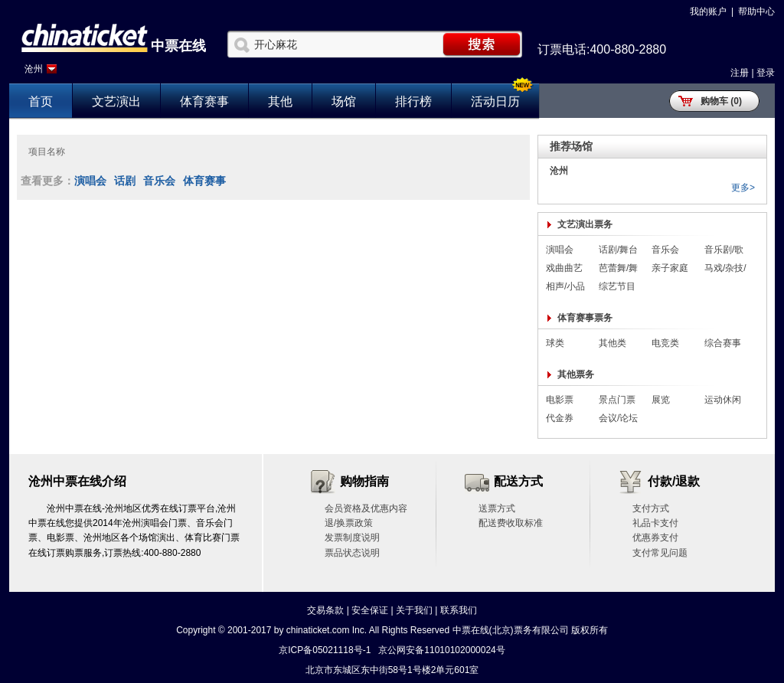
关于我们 (414, 610)
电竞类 (665, 343)
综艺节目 (617, 286)
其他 (280, 101)
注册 (740, 73)
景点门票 (617, 400)
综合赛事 (723, 343)
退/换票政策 (349, 523)
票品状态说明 (352, 553)
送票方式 (497, 508)
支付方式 (651, 508)
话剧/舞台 (618, 250)
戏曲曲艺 (564, 268)
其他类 (612, 343)
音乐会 (159, 181)
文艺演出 (116, 101)
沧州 (34, 69)
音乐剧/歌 (724, 250)
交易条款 (325, 610)
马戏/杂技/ (725, 268)
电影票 (560, 400)
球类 (555, 343)
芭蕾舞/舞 (618, 268)
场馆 (344, 101)
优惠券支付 (655, 538)
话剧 (125, 181)
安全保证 (370, 610)
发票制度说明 (352, 538)
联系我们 (459, 610)
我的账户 (708, 11)
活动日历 (495, 101)
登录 (766, 73)
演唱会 (90, 181)
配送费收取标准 (511, 523)
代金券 (560, 418)
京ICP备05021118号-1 (325, 650)
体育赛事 (204, 101)
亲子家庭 (670, 268)
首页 (41, 101)
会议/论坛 (618, 418)
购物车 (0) (721, 101)
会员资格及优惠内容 (366, 508)
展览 (661, 400)
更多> (743, 188)
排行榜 (413, 101)
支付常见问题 (660, 553)
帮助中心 (756, 11)
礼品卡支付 (655, 523)
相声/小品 (565, 286)
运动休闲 (723, 400)
